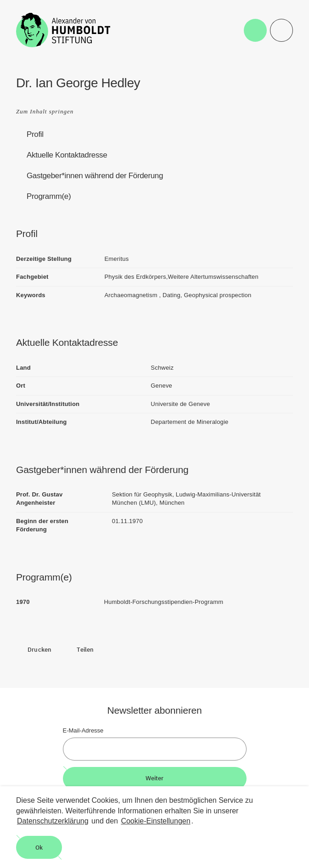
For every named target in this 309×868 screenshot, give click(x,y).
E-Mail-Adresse (83, 730)
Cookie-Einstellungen (155, 821)
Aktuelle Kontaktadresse (67, 155)
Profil (35, 134)
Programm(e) (49, 196)
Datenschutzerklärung (53, 821)
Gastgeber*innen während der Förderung (95, 176)
